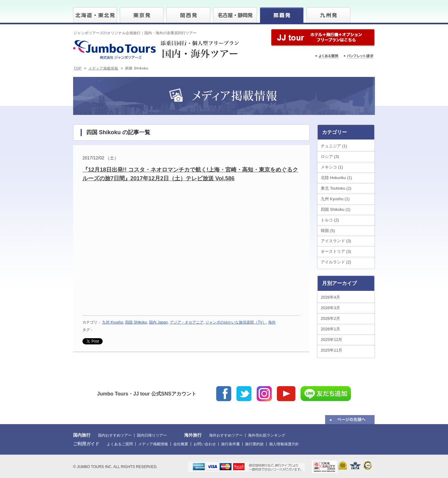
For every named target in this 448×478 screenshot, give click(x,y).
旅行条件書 (231, 444)
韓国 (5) (328, 231)
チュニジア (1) (334, 146)
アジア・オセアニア (187, 322)
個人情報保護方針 (284, 444)
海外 (272, 322)
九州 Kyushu (112, 322)
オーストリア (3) (336, 251)
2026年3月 (330, 308)
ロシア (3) (330, 156)
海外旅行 (193, 435)
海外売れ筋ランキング (267, 435)
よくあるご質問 (120, 444)
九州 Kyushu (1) (335, 199)
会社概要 (181, 444)
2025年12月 (331, 340)
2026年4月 (330, 297)
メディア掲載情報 (103, 68)
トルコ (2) (330, 220)
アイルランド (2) (336, 262)
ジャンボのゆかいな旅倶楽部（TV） (236, 322)
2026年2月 (330, 318)
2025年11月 (331, 350)
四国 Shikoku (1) (336, 209)
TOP (78, 68)
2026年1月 (330, 329)
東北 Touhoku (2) (336, 188)
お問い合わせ (205, 444)
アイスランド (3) (336, 241)
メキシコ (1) (332, 167)
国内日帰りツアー (152, 435)
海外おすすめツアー (226, 435)
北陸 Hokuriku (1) (336, 178)
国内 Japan (158, 322)
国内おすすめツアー (115, 435)
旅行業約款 (254, 444)
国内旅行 (82, 435)
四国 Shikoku (136, 322)
